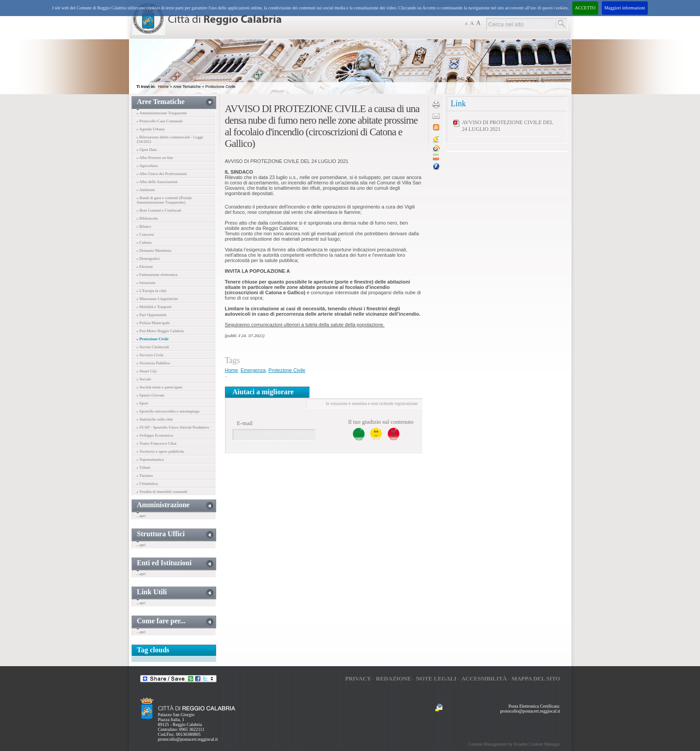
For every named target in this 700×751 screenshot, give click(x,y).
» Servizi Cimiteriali (153, 347)
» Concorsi (145, 234)
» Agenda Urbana (151, 129)
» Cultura (144, 242)
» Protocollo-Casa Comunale (160, 121)
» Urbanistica (147, 484)
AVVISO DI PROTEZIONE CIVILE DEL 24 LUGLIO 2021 (508, 126)
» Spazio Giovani (151, 395)
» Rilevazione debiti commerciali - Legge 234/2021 (170, 139)
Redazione (394, 678)
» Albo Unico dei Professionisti (162, 174)
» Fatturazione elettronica (157, 275)
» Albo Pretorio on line (155, 158)
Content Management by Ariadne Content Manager (514, 744)
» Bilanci (144, 226)
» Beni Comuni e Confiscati (159, 210)
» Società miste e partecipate (160, 387)
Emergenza (253, 370)
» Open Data (147, 150)
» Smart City (147, 371)
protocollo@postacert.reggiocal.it (188, 739)
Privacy (358, 678)
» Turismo (145, 476)
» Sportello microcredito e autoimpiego (168, 411)
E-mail (245, 423)
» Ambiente (146, 190)
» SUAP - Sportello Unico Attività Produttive (173, 427)
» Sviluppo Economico (155, 435)
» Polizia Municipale (153, 323)
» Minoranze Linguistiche (157, 299)
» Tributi (144, 467)
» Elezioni (145, 267)
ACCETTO (585, 8)
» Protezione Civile (153, 339)
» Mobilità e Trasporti (154, 307)
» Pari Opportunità (152, 315)
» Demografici (148, 259)
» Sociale (144, 379)
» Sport (142, 403)
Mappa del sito (536, 678)
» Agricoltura (147, 166)
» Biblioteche (147, 218)
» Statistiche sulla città (155, 419)
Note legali (436, 678)
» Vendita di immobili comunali (162, 492)
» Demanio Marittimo (154, 250)
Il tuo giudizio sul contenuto (381, 422)
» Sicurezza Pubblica (153, 363)
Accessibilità (484, 678)
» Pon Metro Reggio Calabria (160, 331)
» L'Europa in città (152, 291)
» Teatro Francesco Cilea (156, 443)
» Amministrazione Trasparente (162, 113)
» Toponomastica (150, 459)
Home (163, 87)
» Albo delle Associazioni (157, 182)
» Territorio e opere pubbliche (160, 451)
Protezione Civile (221, 87)
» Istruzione (146, 283)
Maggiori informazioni (625, 8)
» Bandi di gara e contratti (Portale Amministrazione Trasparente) (164, 200)
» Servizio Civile (150, 355)
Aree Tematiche (187, 87)
